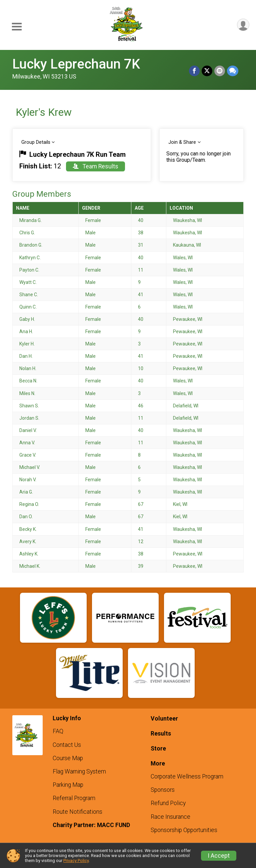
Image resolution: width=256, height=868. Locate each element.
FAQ (58, 731)
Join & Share (182, 142)
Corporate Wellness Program (187, 776)
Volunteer (164, 719)
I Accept (219, 856)
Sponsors (163, 790)
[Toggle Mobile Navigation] (17, 27)
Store (158, 749)
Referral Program (74, 798)
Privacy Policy (76, 861)
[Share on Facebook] (194, 71)
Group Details (36, 142)
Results (161, 734)
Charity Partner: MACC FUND (91, 825)
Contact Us (67, 745)
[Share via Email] (220, 71)
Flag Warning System (79, 771)
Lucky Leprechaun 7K (76, 64)
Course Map (68, 758)
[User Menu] (243, 25)
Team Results (95, 166)
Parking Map (68, 785)
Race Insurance (170, 817)
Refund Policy (168, 803)
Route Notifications (77, 812)
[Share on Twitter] (207, 71)
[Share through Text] (233, 71)
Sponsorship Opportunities (184, 830)
